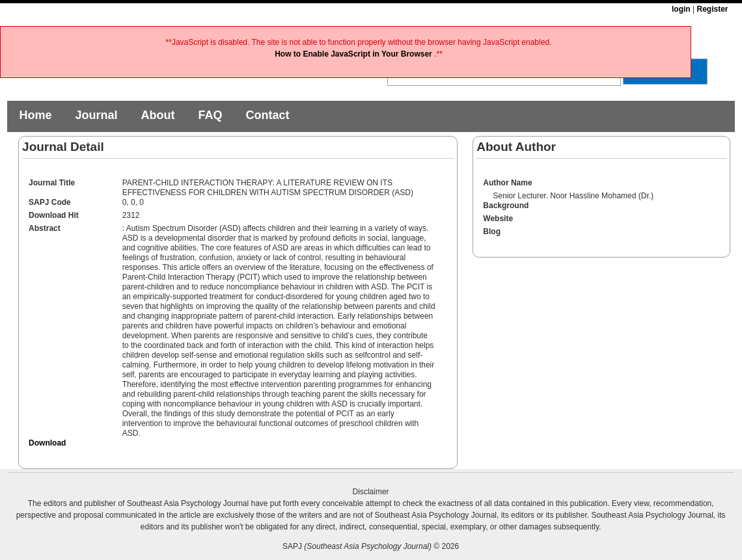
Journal (96, 115)
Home (35, 115)
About (158, 115)
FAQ (210, 115)
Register (712, 9)
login (681, 9)
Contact (267, 115)
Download (47, 443)
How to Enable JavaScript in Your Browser (354, 54)
